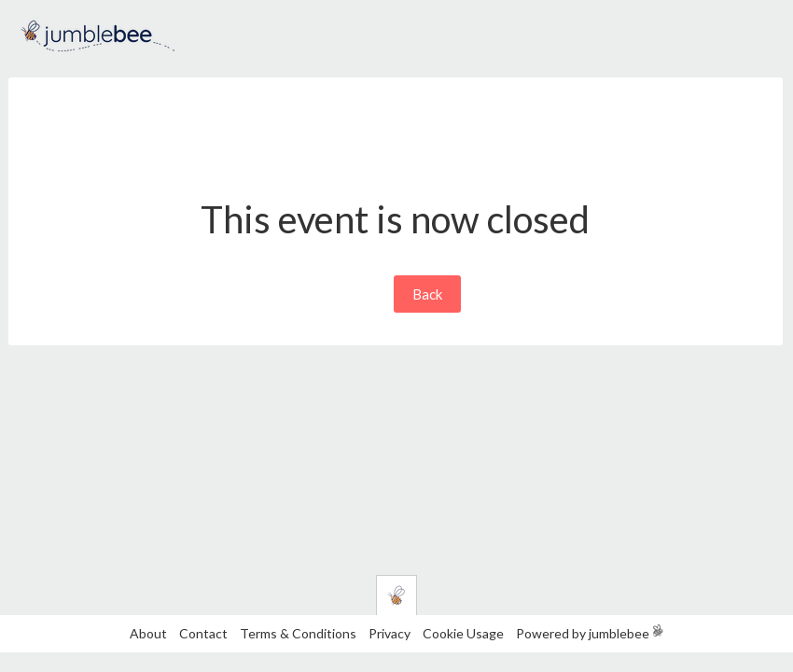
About (148, 633)
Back (427, 294)
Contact (203, 633)
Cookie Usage (463, 633)
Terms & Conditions (299, 633)
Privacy (390, 633)
